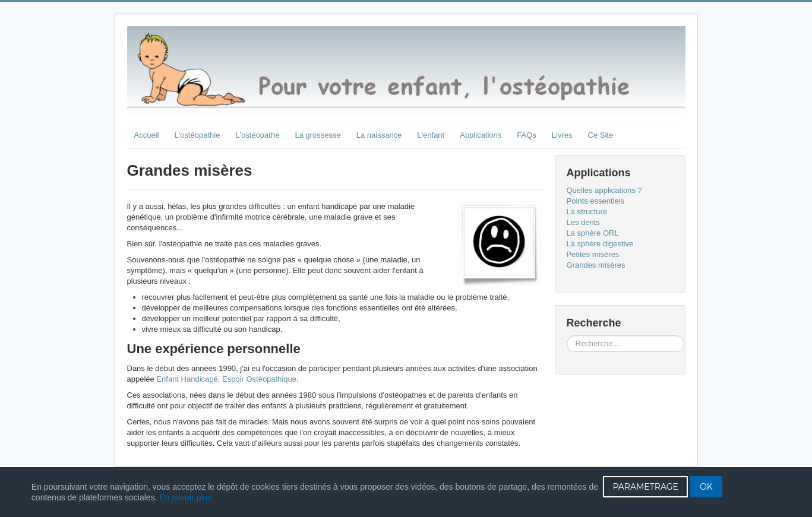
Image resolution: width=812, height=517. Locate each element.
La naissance (379, 135)
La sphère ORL (593, 233)
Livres (562, 135)
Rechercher (567, 336)
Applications (481, 135)
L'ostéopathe (257, 135)
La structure (587, 212)
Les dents (583, 222)
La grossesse (317, 135)
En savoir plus (185, 497)
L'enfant (431, 135)
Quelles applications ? (604, 190)
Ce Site (601, 135)
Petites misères (593, 254)
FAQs (527, 135)
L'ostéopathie (197, 135)
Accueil (147, 135)
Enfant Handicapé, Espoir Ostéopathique (226, 379)
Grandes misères (596, 265)
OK (706, 487)
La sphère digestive (600, 244)
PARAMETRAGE (645, 487)
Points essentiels (596, 201)
